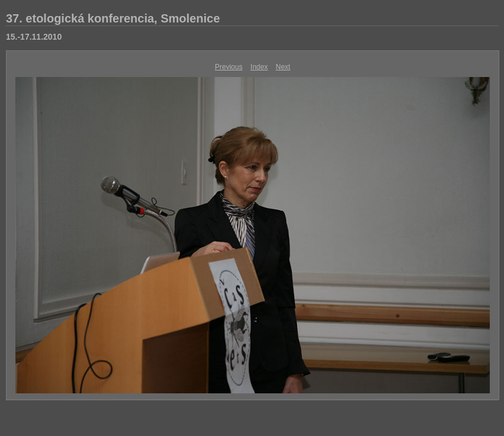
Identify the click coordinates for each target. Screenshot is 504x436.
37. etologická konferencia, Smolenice (113, 18)
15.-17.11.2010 (34, 37)
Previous (229, 67)
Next (283, 67)
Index (259, 67)
